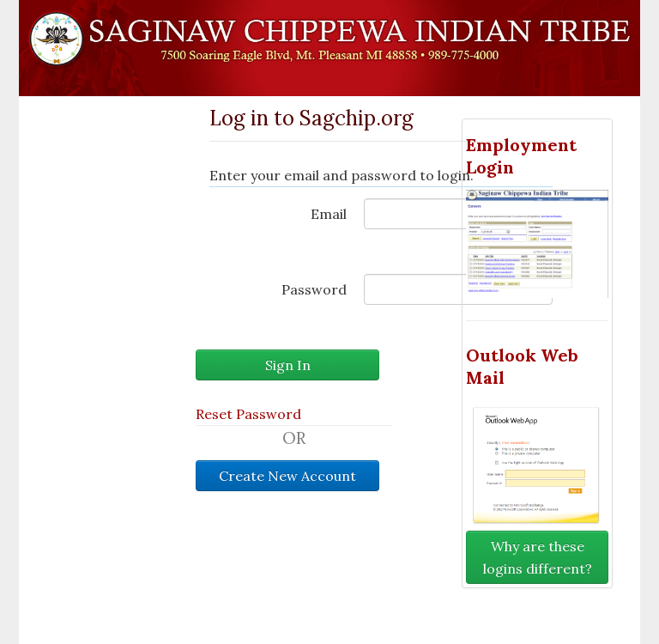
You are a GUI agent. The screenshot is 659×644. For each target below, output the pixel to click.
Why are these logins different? (538, 557)
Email (329, 214)
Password (314, 289)
